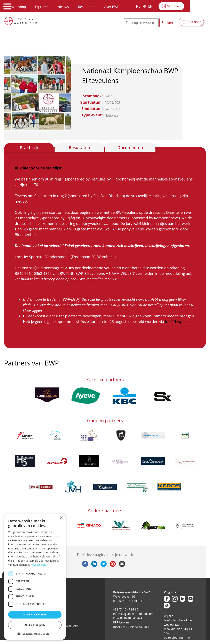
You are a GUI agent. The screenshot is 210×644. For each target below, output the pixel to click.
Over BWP (111, 7)
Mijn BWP (174, 6)
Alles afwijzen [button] (35, 625)
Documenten (130, 147)
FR (144, 6)
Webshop (19, 7)
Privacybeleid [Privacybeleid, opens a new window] (39, 565)
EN (150, 6)
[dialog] (35, 577)
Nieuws (63, 7)
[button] (35, 634)
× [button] (61, 518)
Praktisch (29, 147)
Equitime (42, 7)
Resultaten (86, 7)
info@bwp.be (176, 321)
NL (138, 6)
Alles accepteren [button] (35, 615)
